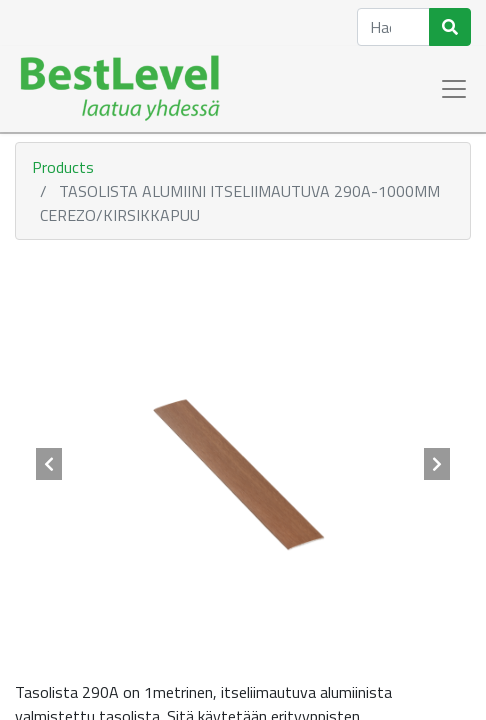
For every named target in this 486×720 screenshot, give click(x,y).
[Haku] (450, 27)
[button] (49, 464)
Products (63, 167)
